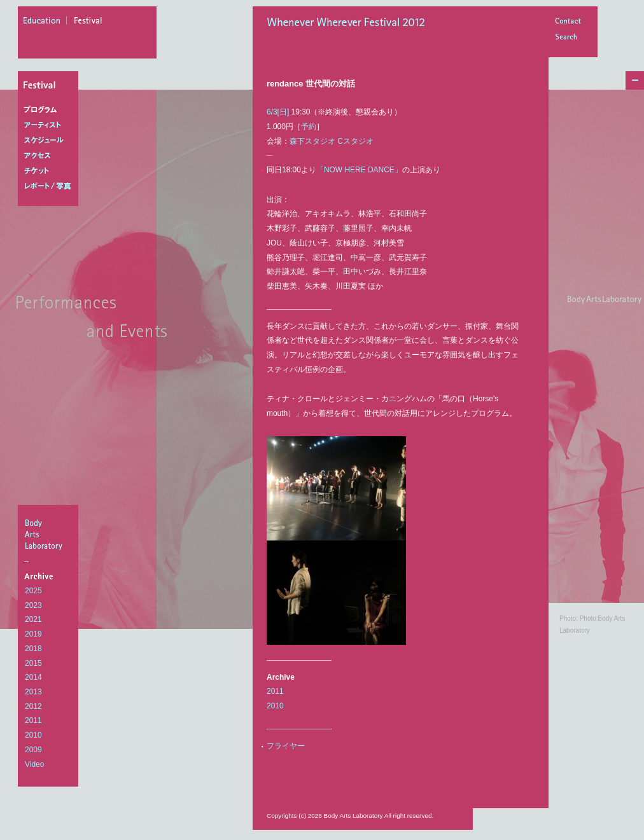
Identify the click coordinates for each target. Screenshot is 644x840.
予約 (309, 127)
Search (568, 38)
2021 (33, 619)
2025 (33, 591)
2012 (33, 706)
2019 (33, 634)
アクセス (51, 156)
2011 (33, 720)
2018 (33, 649)
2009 (33, 750)
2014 (33, 677)
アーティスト (51, 125)
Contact (568, 22)
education (45, 22)
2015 (33, 663)
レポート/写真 (51, 186)
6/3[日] (278, 112)
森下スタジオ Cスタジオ (332, 141)
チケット (51, 171)
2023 (33, 605)
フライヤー (286, 746)
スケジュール (51, 141)
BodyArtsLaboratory (50, 534)
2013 (33, 692)
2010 (33, 735)
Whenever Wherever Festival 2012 (349, 24)
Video (34, 764)
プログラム (51, 110)
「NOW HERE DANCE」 (359, 170)
